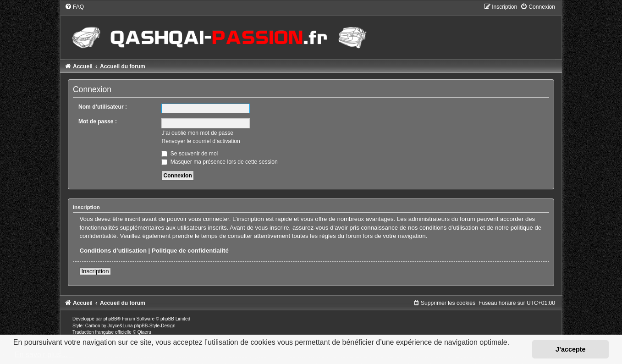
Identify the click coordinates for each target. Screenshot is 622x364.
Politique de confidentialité (190, 251)
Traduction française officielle (102, 332)
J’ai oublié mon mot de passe (197, 133)
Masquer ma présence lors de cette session (219, 162)
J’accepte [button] (571, 349)
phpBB (110, 319)
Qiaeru (144, 332)
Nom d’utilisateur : (103, 107)
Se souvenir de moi (190, 154)
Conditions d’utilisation (113, 251)
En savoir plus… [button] (41, 355)
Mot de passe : (98, 121)
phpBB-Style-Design (154, 326)
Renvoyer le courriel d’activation (201, 141)
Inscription (95, 271)
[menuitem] (74, 7)
